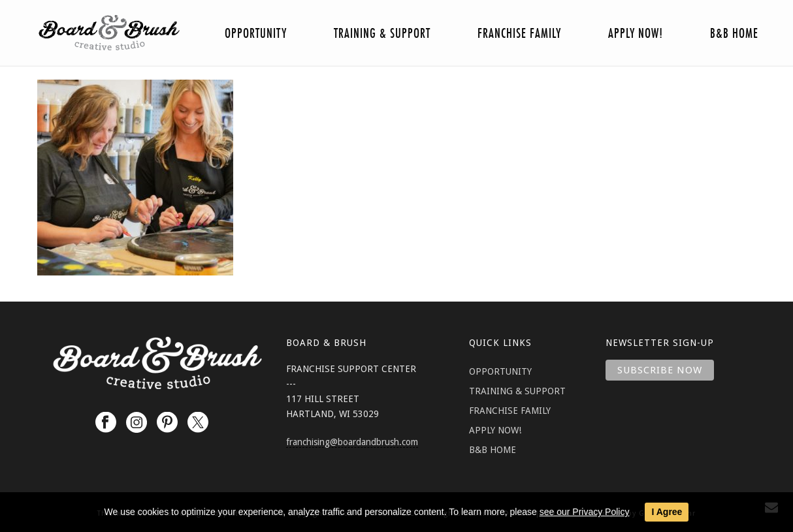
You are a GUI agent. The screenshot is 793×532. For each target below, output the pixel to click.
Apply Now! (636, 34)
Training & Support (382, 34)
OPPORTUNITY (500, 371)
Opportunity (256, 34)
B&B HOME (493, 450)
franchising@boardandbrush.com (352, 442)
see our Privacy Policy (585, 512)
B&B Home (734, 34)
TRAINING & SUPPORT (517, 391)
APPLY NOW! (495, 430)
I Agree (667, 512)
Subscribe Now (660, 370)
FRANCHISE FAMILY (510, 411)
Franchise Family (519, 34)
